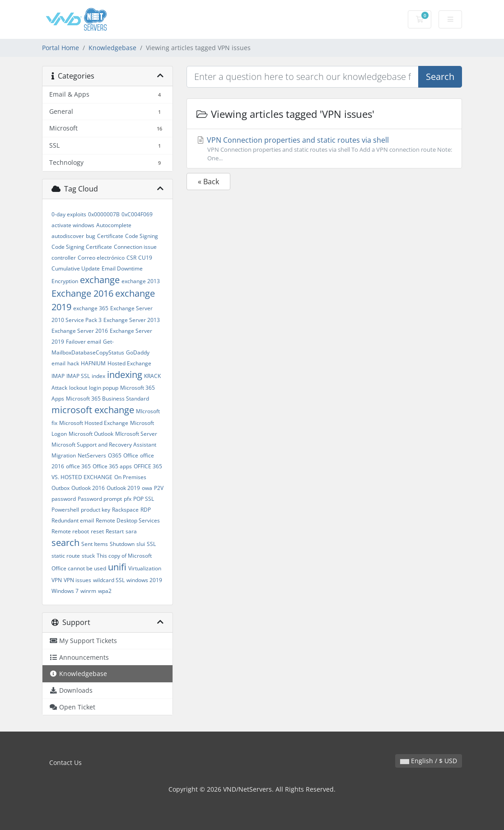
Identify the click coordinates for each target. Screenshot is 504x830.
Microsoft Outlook (91, 434)
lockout (78, 388)
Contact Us (65, 762)
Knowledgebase (112, 48)
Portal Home (61, 48)
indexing (125, 375)
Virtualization (145, 568)
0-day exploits (69, 214)
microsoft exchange (93, 410)
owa (147, 488)
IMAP (58, 376)
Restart (115, 531)
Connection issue (135, 247)
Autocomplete (114, 225)
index (98, 376)
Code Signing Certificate (82, 247)
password (64, 499)
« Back (208, 182)
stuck (88, 556)
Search (440, 77)
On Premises (130, 477)
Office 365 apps (112, 466)
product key (96, 510)
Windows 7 (65, 591)
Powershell (65, 510)
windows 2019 (144, 580)
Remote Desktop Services (128, 520)
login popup (104, 388)
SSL (151, 544)
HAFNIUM (93, 363)
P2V (159, 488)
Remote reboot (70, 531)
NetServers (92, 455)
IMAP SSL (78, 376)
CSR (131, 258)
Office (131, 455)
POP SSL (144, 499)
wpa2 (105, 591)
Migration (64, 455)
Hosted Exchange (129, 363)
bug (91, 236)
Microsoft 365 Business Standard (107, 399)
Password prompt (100, 499)
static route (66, 556)
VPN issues (77, 580)
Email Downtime (122, 268)
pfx (128, 499)
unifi (117, 567)
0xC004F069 (137, 214)
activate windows (73, 225)
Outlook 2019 (123, 488)
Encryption (65, 281)
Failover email (84, 342)
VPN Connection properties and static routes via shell (324, 149)
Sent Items (95, 544)
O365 (115, 455)
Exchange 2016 (82, 293)
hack (73, 363)
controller (64, 258)
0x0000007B (104, 214)
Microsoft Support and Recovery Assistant (104, 445)
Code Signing (142, 236)
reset (97, 531)
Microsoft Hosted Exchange (94, 423)
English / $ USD (429, 761)
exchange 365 (91, 308)
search (65, 543)
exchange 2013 (141, 281)
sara (131, 531)
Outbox (61, 488)
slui (141, 544)
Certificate (110, 236)
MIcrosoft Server (136, 434)
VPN (57, 580)
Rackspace (125, 510)
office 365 (78, 466)
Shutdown (122, 544)
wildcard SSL (109, 580)
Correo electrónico (101, 258)
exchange (100, 280)
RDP (146, 510)
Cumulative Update (76, 268)
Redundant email (73, 520)
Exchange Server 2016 (80, 331)
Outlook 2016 (88, 488)
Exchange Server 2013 (132, 320)
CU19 (145, 258)
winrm (88, 591)
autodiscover (68, 236)
